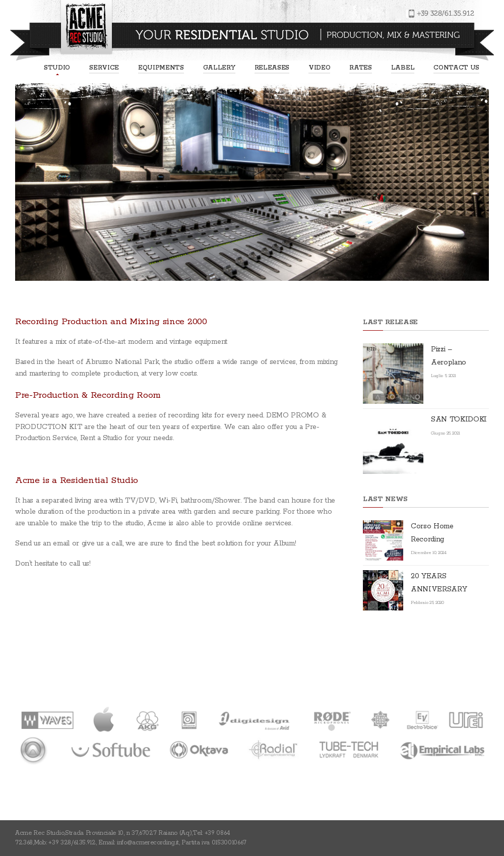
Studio (57, 68)
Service (104, 68)
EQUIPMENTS (161, 68)
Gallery (219, 68)
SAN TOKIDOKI (459, 419)
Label (403, 68)
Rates (360, 68)
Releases (272, 68)
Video (319, 68)
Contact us (456, 68)
